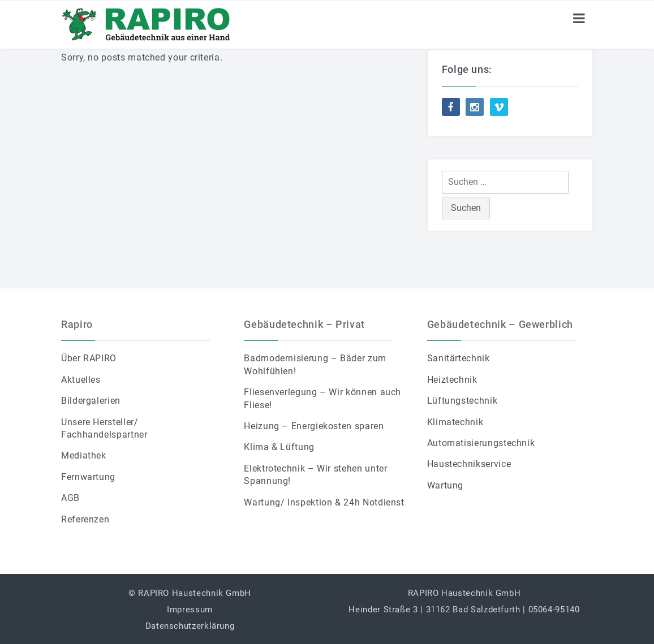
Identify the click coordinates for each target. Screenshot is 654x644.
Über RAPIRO (89, 358)
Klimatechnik (455, 422)
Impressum (190, 610)
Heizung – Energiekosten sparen (314, 426)
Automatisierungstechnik (481, 443)
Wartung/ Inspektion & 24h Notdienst (324, 502)
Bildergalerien (91, 401)
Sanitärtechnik (459, 358)
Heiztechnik (452, 380)
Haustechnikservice (469, 464)
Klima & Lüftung (279, 447)
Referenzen (85, 519)
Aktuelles (81, 380)
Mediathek (84, 455)
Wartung (445, 485)
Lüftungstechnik (462, 401)
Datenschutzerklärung (190, 626)
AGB (70, 498)
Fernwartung (88, 477)
